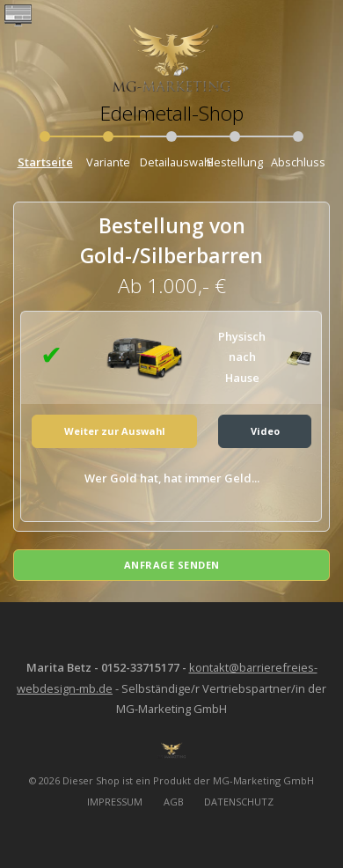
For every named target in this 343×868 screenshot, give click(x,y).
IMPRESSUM (115, 802)
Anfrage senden (172, 565)
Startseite (45, 162)
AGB (174, 802)
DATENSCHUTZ (239, 802)
